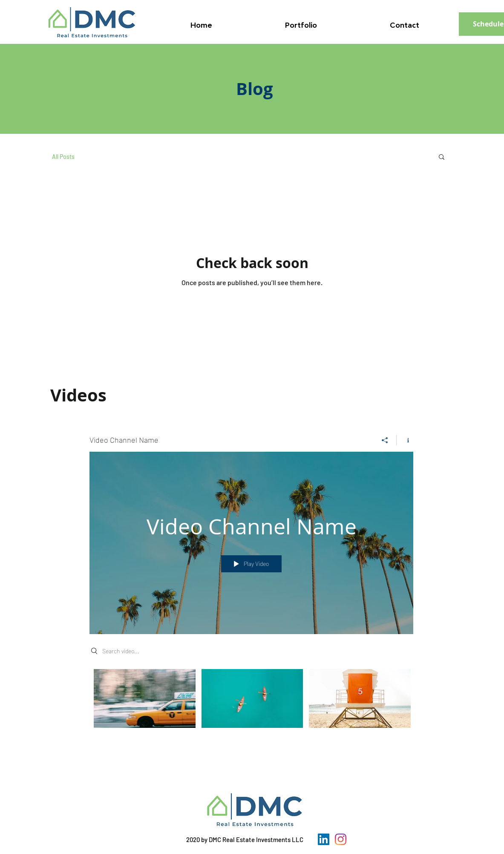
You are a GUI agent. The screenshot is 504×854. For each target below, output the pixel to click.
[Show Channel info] (405, 440)
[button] (442, 157)
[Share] (385, 440)
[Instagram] (341, 839)
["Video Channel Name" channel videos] (251, 704)
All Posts (63, 157)
